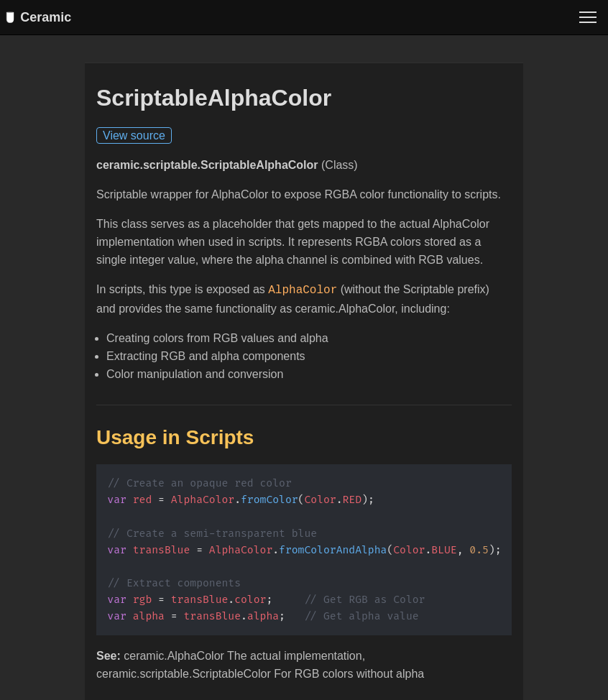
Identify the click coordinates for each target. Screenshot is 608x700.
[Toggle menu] (588, 17)
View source (134, 136)
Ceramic (41, 17)
